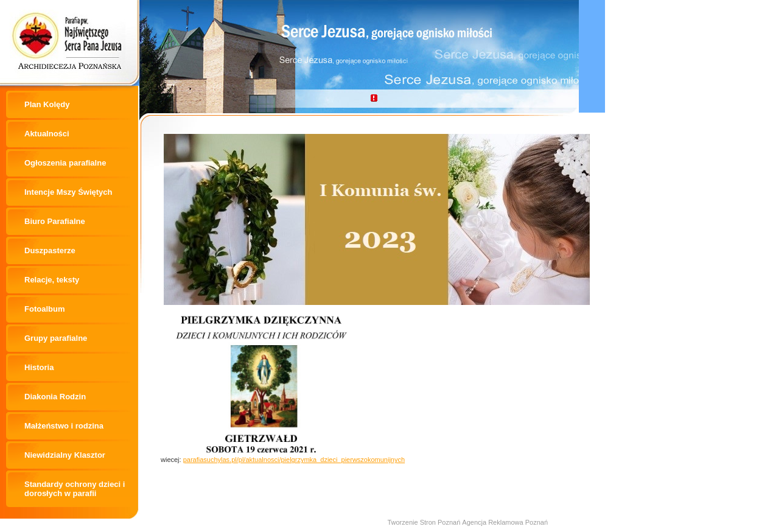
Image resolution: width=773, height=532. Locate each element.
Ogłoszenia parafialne (65, 163)
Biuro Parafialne (55, 221)
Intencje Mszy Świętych (68, 192)
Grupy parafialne (56, 338)
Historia (39, 367)
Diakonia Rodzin (55, 397)
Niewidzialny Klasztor (65, 455)
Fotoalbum (44, 309)
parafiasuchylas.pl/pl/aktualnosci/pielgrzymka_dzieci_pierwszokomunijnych (294, 460)
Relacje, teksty (52, 280)
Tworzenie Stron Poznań (424, 522)
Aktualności (47, 134)
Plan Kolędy (47, 104)
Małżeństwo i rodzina (64, 426)
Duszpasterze (50, 250)
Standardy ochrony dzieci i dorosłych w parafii (75, 489)
